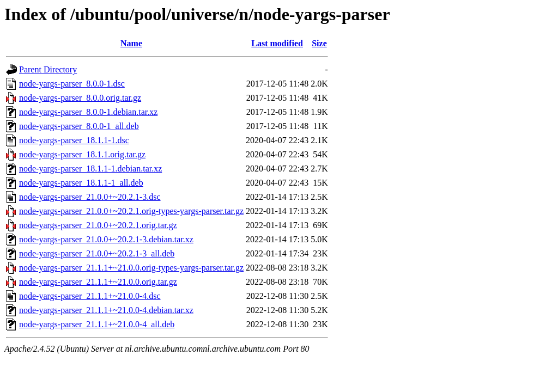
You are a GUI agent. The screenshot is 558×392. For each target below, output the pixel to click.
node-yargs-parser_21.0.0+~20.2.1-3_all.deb (97, 253)
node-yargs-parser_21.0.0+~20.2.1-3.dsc (90, 197)
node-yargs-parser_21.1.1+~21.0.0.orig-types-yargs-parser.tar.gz (131, 268)
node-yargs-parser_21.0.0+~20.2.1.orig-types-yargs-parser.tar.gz (131, 211)
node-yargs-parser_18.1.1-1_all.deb (81, 183)
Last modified (277, 43)
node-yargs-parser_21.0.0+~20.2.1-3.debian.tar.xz (106, 239)
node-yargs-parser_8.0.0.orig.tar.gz (80, 98)
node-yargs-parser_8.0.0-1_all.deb (79, 126)
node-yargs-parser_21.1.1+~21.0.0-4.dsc (90, 296)
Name (131, 43)
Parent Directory (48, 69)
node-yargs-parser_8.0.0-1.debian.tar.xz (88, 112)
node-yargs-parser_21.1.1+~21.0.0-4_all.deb (97, 324)
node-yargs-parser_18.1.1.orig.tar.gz (82, 154)
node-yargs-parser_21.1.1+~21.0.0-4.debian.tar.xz (106, 310)
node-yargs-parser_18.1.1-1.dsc (74, 140)
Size (319, 43)
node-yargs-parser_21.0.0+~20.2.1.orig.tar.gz (98, 225)
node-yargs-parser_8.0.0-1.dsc (72, 84)
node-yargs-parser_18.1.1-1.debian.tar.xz (90, 169)
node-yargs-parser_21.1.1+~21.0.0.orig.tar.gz (98, 282)
